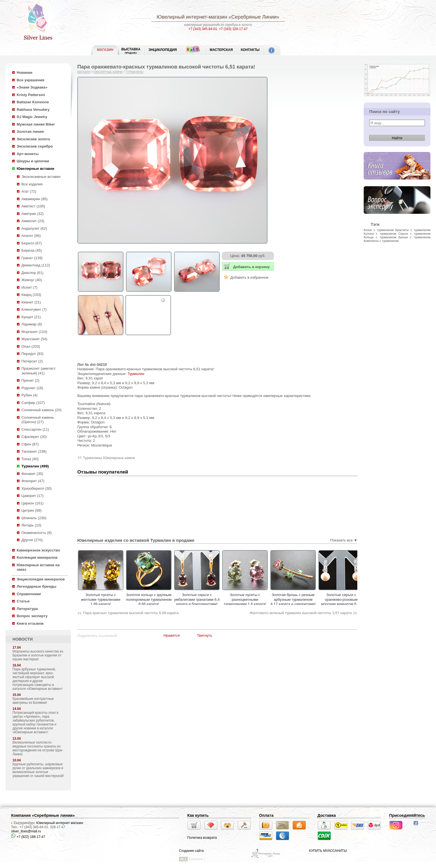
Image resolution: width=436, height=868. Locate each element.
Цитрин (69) (31, 510)
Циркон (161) (32, 503)
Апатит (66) (31, 236)
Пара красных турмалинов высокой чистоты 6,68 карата (131, 613)
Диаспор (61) (32, 273)
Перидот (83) (32, 354)
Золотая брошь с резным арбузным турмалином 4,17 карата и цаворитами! (313, 599)
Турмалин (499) (35, 466)
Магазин (84, 72)
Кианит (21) (31, 302)
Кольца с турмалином (380, 237)
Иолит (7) (29, 287)
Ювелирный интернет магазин (60, 823)
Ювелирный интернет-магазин (192, 17)
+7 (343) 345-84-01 (203, 29)
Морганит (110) (34, 332)
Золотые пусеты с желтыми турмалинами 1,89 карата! (120, 599)
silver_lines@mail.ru (26, 831)
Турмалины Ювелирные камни (109, 458)
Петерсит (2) (32, 361)
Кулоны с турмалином (380, 234)
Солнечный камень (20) (41, 410)
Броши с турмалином (414, 237)
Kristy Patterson (31, 95)
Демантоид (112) (36, 265)
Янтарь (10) (31, 525)
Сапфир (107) (33, 403)
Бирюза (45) (32, 250)
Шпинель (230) (34, 518)
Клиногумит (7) (34, 309)
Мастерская (221, 50)
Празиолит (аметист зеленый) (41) (39, 371)
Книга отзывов (30, 623)
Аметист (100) (33, 206)
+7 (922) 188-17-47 (28, 837)
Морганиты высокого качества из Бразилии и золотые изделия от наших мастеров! (38, 655)
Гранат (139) (32, 258)
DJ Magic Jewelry (32, 117)
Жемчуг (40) (32, 280)
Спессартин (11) (35, 429)
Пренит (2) (30, 380)
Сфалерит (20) (34, 437)
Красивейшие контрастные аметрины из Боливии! (33, 701)
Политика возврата (202, 838)
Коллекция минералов (37, 557)
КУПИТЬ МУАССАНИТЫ (328, 851)
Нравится (172, 635)
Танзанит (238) (34, 451)
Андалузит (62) (34, 228)
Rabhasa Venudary (33, 110)
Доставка (327, 815)
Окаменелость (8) (37, 533)
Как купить (198, 815)
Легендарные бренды (37, 586)
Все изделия (32, 184)
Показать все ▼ (344, 540)
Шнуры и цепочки (33, 161)
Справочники (29, 594)
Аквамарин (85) (34, 199)
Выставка (131, 51)
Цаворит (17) (32, 496)
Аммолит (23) (33, 221)
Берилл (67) (32, 243)
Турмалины (135, 72)
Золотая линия (30, 132)
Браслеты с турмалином (413, 230)
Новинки (24, 73)
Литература (27, 609)
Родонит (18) (32, 388)
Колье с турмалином (379, 230)
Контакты (250, 50)
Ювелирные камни (108, 72)
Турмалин (136, 374)
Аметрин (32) (33, 214)
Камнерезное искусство (38, 550)
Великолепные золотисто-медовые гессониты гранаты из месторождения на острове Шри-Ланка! (38, 748)
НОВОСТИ (23, 639)
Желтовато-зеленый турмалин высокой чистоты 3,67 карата (301, 613)
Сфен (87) (30, 444)
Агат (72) (29, 191)
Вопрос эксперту (32, 616)
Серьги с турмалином (414, 234)
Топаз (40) (30, 459)
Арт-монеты (28, 154)
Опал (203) (31, 346)
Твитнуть (205, 635)
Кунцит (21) (31, 317)
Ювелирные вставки (35, 169)
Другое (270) (32, 540)
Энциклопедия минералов (41, 579)
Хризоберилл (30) (37, 488)
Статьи (23, 601)
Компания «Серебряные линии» (43, 815)
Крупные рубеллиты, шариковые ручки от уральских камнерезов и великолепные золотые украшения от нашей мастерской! (38, 770)
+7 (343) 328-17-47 (233, 29)
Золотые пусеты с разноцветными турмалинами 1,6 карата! (264, 599)
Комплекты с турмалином (381, 241)
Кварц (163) (31, 295)
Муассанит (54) (34, 339)
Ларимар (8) (32, 324)
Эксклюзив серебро (35, 146)
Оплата (266, 815)
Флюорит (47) (33, 481)
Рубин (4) (29, 395)
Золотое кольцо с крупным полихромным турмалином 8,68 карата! (168, 599)
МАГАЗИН (105, 50)
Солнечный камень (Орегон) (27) (38, 420)
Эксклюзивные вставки (41, 177)
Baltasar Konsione (33, 102)
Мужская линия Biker (36, 124)
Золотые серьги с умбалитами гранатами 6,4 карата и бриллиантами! (216, 599)
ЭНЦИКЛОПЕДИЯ (163, 50)
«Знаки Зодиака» (32, 87)
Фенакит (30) (32, 474)
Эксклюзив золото (33, 139)
